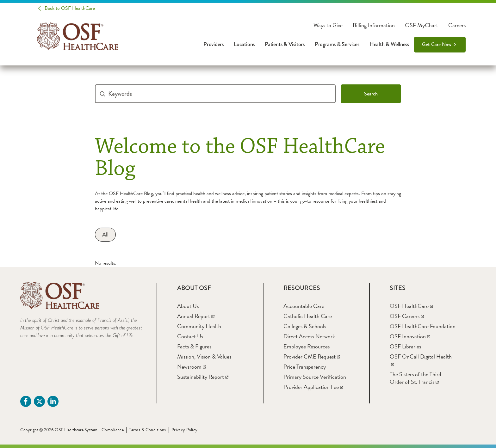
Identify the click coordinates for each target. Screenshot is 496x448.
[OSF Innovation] (410, 336)
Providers (214, 44)
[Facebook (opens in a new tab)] (26, 401)
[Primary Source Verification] (315, 377)
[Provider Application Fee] (313, 387)
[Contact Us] (190, 336)
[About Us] (188, 306)
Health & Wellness (389, 44)
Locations (244, 44)
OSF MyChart (422, 25)
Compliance (113, 430)
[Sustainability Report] (203, 377)
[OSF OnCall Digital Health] (421, 360)
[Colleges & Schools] (305, 326)
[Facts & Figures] (194, 346)
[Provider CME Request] (312, 356)
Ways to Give (328, 25)
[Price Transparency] (305, 367)
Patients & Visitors (285, 44)
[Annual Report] (196, 316)
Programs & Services (337, 44)
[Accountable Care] (304, 306)
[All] (105, 235)
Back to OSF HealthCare (70, 8)
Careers (457, 25)
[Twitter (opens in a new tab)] (39, 401)
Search (371, 94)
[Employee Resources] (307, 346)
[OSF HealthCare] (411, 306)
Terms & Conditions (148, 430)
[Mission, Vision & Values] (204, 356)
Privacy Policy (185, 430)
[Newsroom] (192, 367)
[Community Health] (199, 326)
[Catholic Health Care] (308, 316)
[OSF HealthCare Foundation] (423, 326)
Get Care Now (437, 44)
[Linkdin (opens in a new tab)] (53, 401)
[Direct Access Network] (309, 336)
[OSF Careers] (407, 316)
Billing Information (374, 25)
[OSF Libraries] (405, 346)
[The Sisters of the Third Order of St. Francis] (415, 378)
